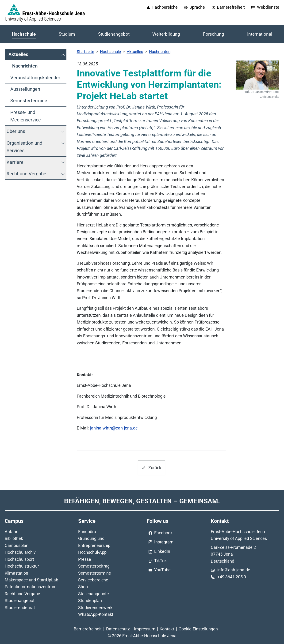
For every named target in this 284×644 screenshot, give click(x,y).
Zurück (152, 468)
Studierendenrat (20, 608)
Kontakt (167, 629)
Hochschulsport (19, 559)
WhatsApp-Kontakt (96, 614)
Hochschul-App (92, 552)
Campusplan (17, 545)
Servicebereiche (93, 580)
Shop (83, 587)
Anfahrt (12, 532)
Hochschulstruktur (22, 566)
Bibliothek (14, 538)
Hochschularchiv (20, 552)
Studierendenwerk (95, 608)
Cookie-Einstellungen (198, 629)
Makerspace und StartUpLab (31, 580)
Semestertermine (95, 573)
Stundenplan (90, 601)
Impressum (145, 629)
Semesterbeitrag (94, 566)
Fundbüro (87, 532)
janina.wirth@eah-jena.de (114, 428)
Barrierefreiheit (88, 629)
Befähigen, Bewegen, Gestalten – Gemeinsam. (142, 501)
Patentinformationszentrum (31, 587)
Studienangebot (20, 601)
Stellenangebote (94, 594)
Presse (85, 559)
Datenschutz (118, 629)
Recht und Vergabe (22, 594)
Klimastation (16, 573)
